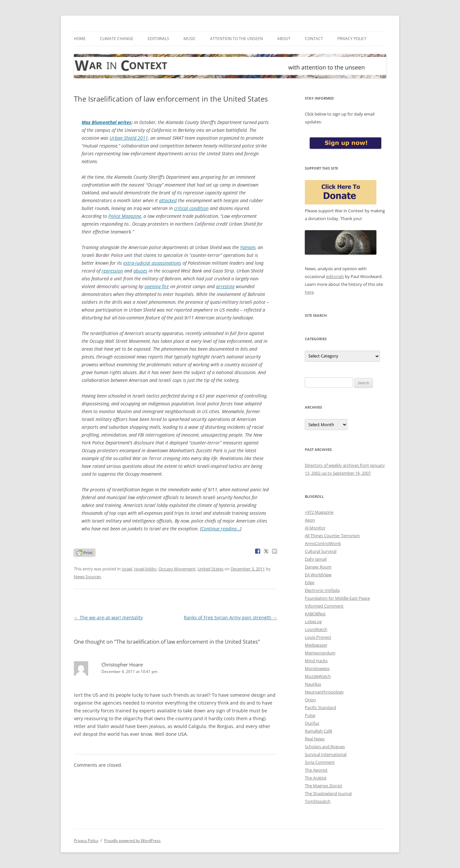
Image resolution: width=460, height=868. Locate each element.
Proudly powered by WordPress (132, 840)
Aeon (310, 520)
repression (112, 271)
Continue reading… (221, 529)
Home (80, 39)
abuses (140, 271)
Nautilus (313, 684)
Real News (315, 739)
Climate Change (117, 39)
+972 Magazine (319, 512)
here (309, 292)
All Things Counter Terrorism (332, 536)
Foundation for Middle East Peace (337, 598)
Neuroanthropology (324, 692)
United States (210, 569)
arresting (225, 286)
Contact (314, 39)
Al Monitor (315, 528)
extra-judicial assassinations (152, 263)
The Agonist (316, 770)
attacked (168, 200)
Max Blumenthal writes (107, 122)
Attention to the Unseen (237, 39)
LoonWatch (316, 629)
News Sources (87, 577)
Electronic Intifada (322, 590)
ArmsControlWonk (323, 543)
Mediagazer (316, 645)
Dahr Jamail (316, 559)
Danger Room (318, 567)
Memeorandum (320, 653)
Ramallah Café (318, 731)
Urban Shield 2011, (129, 138)
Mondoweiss (317, 668)
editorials (335, 276)
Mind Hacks (316, 661)
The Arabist (316, 778)
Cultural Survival (321, 551)
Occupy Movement (177, 569)
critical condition (191, 208)
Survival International (326, 754)
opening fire (157, 286)
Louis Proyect (318, 637)
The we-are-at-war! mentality (108, 617)
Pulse (310, 715)
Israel (127, 569)
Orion (310, 700)
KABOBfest (315, 614)
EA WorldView (318, 575)
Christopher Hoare (122, 665)
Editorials (158, 39)
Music (190, 39)
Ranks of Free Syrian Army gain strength (230, 617)
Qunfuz (312, 723)
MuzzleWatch (318, 676)
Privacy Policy (352, 39)
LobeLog (313, 622)
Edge (310, 582)
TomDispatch (318, 801)
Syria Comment (320, 762)
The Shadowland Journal (328, 793)
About (284, 39)
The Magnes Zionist (324, 786)
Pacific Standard (320, 707)
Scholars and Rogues (325, 747)
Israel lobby (145, 569)
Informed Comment (324, 606)
